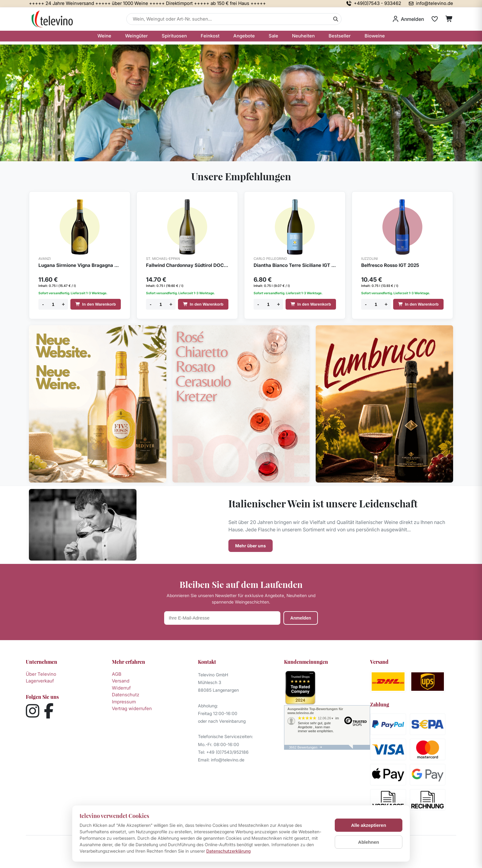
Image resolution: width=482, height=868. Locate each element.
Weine (104, 36)
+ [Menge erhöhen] (63, 304)
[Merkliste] (435, 19)
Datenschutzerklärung (229, 851)
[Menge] (53, 304)
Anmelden (301, 618)
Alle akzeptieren (369, 825)
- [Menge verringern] (43, 304)
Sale (273, 36)
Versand (121, 681)
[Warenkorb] (449, 19)
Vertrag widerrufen (132, 708)
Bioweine (375, 36)
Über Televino (41, 674)
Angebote (244, 36)
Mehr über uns (251, 546)
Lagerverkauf (40, 681)
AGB (117, 674)
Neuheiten (303, 36)
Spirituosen (174, 36)
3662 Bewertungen (303, 747)
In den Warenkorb (95, 304)
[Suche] (336, 19)
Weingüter (136, 36)
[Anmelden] (408, 19)
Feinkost (210, 36)
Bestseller (340, 36)
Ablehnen (369, 842)
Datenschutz (126, 695)
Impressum (124, 702)
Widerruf (121, 688)
